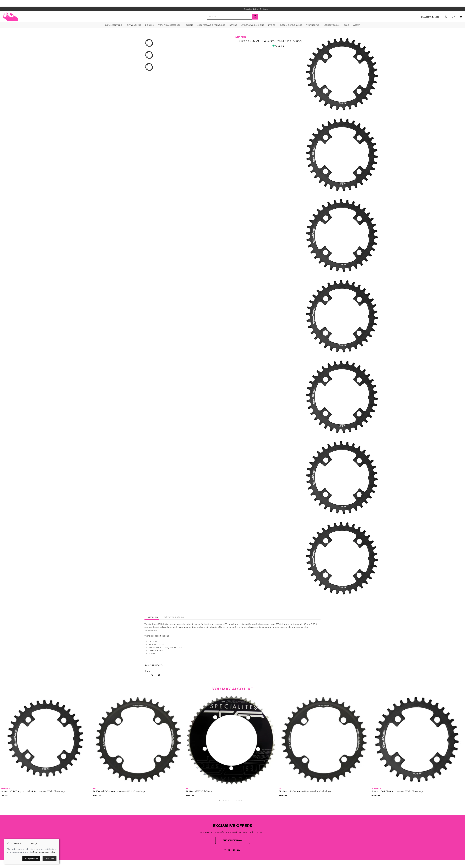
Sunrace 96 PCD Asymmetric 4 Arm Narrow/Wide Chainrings (34, 791)
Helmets (189, 25)
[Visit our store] (446, 17)
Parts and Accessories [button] (169, 25)
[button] (453, 17)
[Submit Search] (255, 17)
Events (272, 25)
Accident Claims (332, 25)
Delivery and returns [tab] (174, 617)
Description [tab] (152, 617)
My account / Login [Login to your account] (431, 17)
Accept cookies (31, 858)
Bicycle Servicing (114, 25)
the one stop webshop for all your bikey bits (232, 9)
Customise (50, 858)
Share (148, 671)
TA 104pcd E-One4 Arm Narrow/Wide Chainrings (120, 791)
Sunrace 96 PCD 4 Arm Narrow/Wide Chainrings (399, 791)
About (357, 25)
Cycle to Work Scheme (253, 25)
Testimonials (313, 25)
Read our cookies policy (44, 852)
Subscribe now (233, 840)
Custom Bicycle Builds (291, 25)
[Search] (232, 17)
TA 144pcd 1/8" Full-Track (200, 791)
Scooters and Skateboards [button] (211, 25)
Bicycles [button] (149, 25)
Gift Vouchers (134, 25)
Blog (346, 25)
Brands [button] (233, 25)
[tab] (216, 801)
